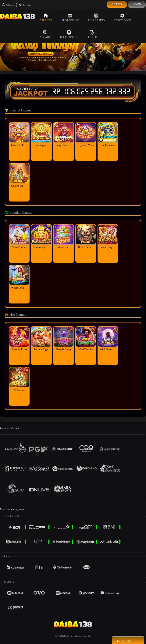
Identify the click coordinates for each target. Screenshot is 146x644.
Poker (92, 34)
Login (137, 4)
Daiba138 (65, 636)
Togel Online (69, 34)
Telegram (25, 5)
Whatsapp (8, 5)
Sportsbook (122, 17)
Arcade (45, 34)
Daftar (117, 4)
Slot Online (70, 17)
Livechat (128, 641)
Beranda (46, 17)
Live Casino (96, 17)
